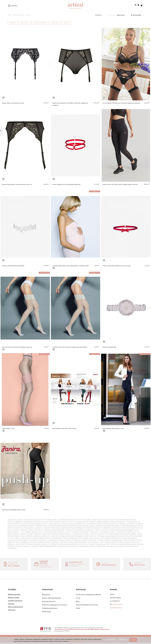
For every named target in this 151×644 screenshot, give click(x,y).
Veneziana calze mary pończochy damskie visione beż (18, 347)
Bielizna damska (14, 596)
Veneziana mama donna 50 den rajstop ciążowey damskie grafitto (72, 266)
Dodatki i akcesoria (15, 602)
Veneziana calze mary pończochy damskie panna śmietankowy (71, 347)
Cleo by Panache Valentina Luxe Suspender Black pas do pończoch (122, 103)
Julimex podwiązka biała (110, 347)
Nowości (11, 605)
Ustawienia (108, 640)
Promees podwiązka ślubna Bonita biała (14, 266)
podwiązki (55, 23)
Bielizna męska (14, 599)
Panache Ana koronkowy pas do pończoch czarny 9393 (18, 184)
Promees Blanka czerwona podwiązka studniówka (67, 184)
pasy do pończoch (40, 23)
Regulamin (46, 596)
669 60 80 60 (118, 606)
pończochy (25, 23)
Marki (78, 610)
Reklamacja (46, 613)
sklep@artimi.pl (116, 609)
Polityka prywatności (50, 610)
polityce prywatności (84, 641)
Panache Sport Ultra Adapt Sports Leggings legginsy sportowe (121, 184)
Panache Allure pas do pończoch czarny (14, 103)
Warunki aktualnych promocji (87, 606)
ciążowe (67, 23)
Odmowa (122, 640)
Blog (78, 603)
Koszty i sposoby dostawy (51, 599)
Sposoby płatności (49, 603)
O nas (78, 599)
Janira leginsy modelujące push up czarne (14, 510)
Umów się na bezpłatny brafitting (88, 596)
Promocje (12, 611)
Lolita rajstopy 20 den (8, 428)
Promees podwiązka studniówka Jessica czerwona (117, 266)
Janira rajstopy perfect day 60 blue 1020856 (65, 428)
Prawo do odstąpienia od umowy (54, 606)
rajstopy (13, 23)
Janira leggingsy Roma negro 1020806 (114, 428)
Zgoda (133, 640)
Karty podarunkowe (15, 608)
